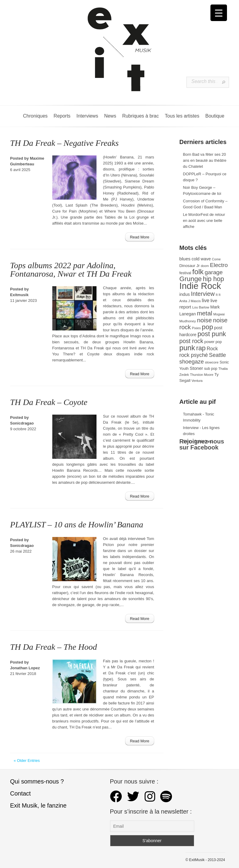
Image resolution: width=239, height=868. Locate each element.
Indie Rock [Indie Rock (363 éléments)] (200, 286)
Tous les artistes (182, 116)
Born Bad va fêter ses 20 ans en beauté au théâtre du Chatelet (205, 160)
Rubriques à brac (140, 116)
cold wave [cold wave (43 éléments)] (201, 259)
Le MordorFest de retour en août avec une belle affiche (204, 221)
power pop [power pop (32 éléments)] (213, 342)
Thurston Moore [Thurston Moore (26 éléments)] (202, 375)
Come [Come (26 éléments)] (216, 259)
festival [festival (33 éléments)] (185, 273)
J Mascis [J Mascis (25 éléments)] (194, 301)
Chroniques (35, 116)
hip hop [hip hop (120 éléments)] (214, 279)
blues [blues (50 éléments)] (185, 259)
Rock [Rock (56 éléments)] (212, 348)
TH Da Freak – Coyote (49, 402)
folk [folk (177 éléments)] (198, 272)
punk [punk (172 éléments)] (187, 348)
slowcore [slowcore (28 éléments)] (212, 362)
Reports (62, 116)
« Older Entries (27, 761)
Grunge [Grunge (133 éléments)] (191, 279)
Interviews (87, 116)
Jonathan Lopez (25, 668)
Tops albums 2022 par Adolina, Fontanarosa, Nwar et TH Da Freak (71, 270)
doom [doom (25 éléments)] (205, 266)
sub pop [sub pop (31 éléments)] (211, 369)
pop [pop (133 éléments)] (207, 327)
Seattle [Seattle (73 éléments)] (217, 355)
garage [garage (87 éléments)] (214, 272)
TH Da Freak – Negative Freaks (64, 143)
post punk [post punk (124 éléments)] (212, 334)
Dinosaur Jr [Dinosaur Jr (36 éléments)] (190, 266)
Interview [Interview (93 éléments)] (203, 294)
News (110, 116)
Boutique (215, 116)
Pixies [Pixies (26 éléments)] (196, 328)
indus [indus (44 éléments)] (185, 294)
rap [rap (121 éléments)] (201, 348)
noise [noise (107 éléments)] (204, 320)
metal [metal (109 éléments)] (205, 313)
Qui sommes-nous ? (37, 781)
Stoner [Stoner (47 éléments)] (196, 368)
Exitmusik (19, 295)
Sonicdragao (22, 423)
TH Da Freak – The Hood (54, 647)
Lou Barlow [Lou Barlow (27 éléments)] (201, 307)
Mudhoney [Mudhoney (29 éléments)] (188, 321)
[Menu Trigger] (219, 13)
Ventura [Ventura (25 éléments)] (197, 381)
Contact (21, 793)
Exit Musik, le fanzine (38, 805)
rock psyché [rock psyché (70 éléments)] (194, 355)
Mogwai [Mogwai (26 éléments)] (219, 314)
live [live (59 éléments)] (205, 301)
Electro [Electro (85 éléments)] (219, 265)
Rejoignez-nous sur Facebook (202, 444)
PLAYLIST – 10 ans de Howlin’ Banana (77, 524)
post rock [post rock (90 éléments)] (191, 341)
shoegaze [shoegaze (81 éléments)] (192, 362)
